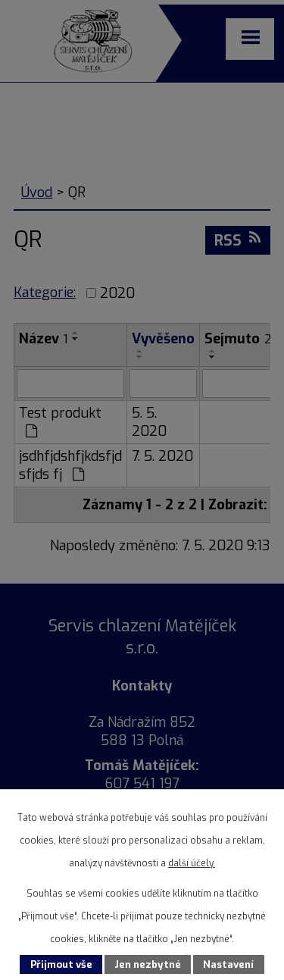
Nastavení (228, 964)
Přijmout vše (61, 964)
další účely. (192, 863)
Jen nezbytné (148, 964)
